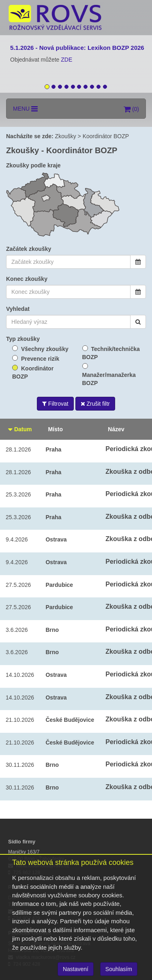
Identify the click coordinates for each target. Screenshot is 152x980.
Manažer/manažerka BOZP (109, 379)
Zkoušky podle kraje (33, 165)
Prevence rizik (40, 359)
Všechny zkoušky (45, 349)
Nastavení (76, 969)
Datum (20, 429)
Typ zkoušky (23, 339)
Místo (55, 429)
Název (116, 429)
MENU (25, 109)
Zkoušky (66, 136)
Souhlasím (119, 969)
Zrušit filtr (95, 404)
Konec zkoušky (27, 279)
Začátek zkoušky (29, 249)
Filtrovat (55, 404)
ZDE (66, 60)
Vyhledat (18, 309)
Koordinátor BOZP (106, 136)
